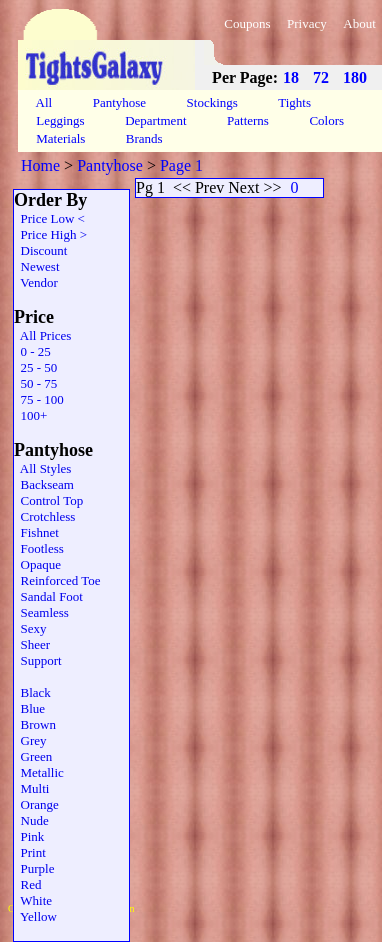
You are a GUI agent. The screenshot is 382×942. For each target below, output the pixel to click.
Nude (31, 820)
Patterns (248, 120)
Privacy (307, 23)
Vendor (36, 282)
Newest (37, 266)
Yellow (35, 916)
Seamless (41, 612)
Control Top (48, 500)
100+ (30, 415)
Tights (294, 102)
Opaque (37, 564)
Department (156, 120)
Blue (29, 708)
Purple (34, 868)
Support (38, 660)
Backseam (44, 484)
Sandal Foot (48, 596)
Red (27, 884)
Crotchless (44, 516)
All (44, 102)
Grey (30, 740)
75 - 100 (39, 399)
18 (291, 77)
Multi (31, 788)
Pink (29, 836)
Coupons (247, 23)
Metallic (39, 772)
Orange (36, 804)
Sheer (32, 644)
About (359, 23)
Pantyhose (119, 102)
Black (32, 692)
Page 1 (181, 165)
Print (30, 852)
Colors (326, 120)
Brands (144, 138)
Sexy (30, 628)
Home (40, 165)
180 (355, 77)
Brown (35, 724)
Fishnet (36, 532)
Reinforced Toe (57, 580)
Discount (40, 250)
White (33, 900)
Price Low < (49, 218)
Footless (39, 548)
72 (321, 77)
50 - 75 (35, 383)
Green (33, 756)
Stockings (212, 102)
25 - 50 (35, 367)
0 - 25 (32, 351)
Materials (61, 138)
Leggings (60, 120)
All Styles (42, 468)
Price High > (50, 234)
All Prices (42, 335)
